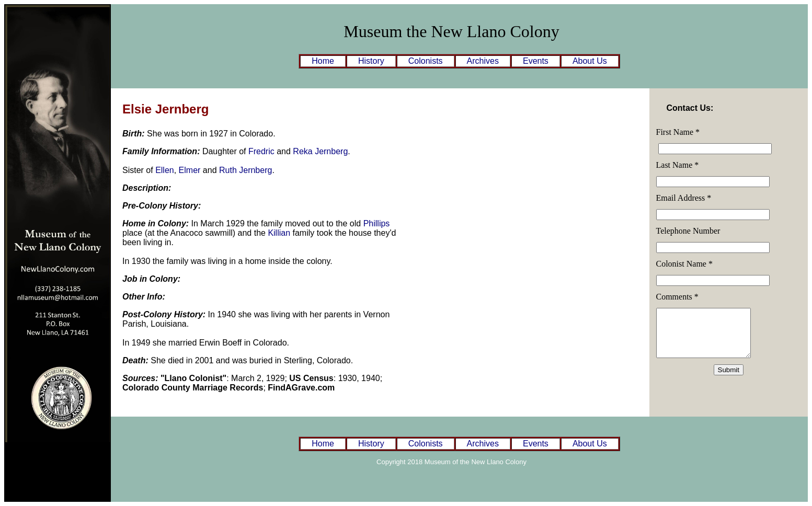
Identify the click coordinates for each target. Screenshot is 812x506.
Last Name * (678, 165)
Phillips (377, 223)
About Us (590, 61)
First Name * (678, 132)
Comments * (677, 297)
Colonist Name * (684, 264)
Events (536, 61)
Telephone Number (688, 231)
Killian (279, 233)
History (371, 61)
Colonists (426, 61)
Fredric (261, 151)
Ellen (165, 170)
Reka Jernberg (320, 151)
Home (323, 61)
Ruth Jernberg (245, 170)
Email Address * (684, 198)
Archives (483, 61)
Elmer (190, 170)
